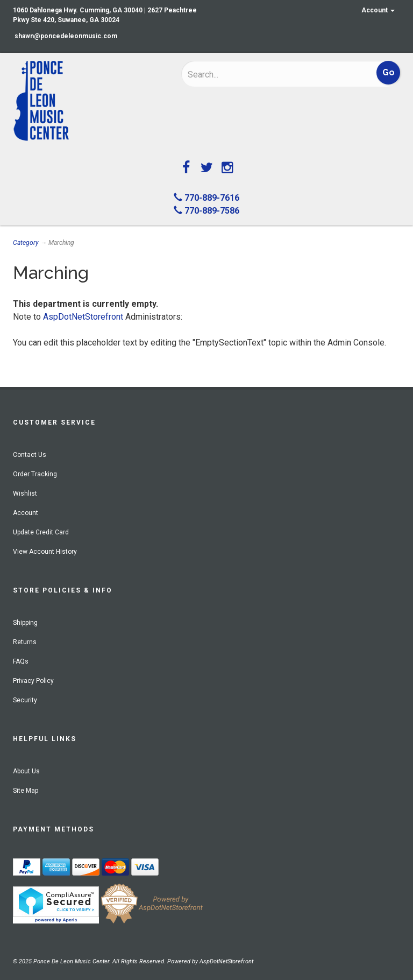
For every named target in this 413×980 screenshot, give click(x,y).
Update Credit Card (41, 532)
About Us (26, 771)
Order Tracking (35, 474)
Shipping (25, 623)
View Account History (45, 552)
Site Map (26, 791)
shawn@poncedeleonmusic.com (66, 36)
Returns (25, 642)
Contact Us (30, 455)
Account (378, 10)
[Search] (258, 74)
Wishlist (25, 493)
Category (26, 243)
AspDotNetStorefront (83, 317)
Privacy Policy (33, 681)
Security (25, 700)
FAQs (21, 661)
